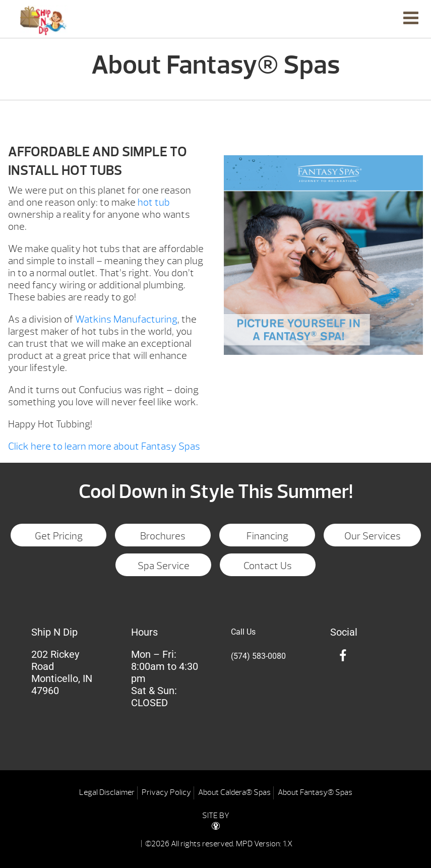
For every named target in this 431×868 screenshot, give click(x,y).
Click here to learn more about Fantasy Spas (104, 446)
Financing (267, 536)
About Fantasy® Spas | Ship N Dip (44, 20)
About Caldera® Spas (234, 792)
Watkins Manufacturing (126, 319)
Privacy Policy (166, 792)
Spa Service (164, 566)
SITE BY (216, 820)
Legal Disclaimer (107, 792)
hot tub (154, 202)
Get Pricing (59, 536)
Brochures (163, 536)
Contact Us (268, 566)
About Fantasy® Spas (315, 792)
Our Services (373, 536)
